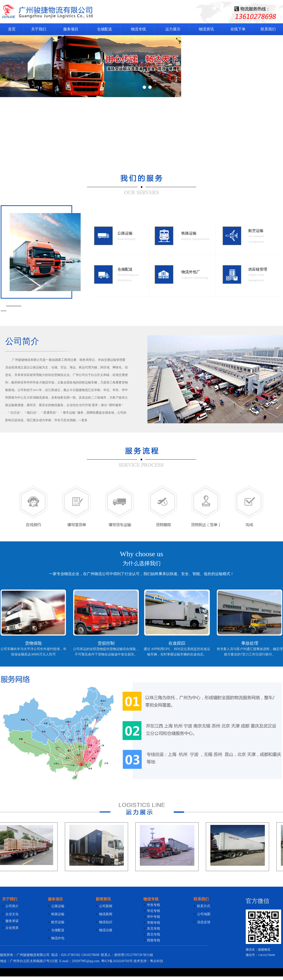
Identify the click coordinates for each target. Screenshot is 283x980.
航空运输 (256, 231)
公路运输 (125, 233)
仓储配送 (125, 269)
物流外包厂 (191, 272)
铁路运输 (189, 233)
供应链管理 (258, 269)
